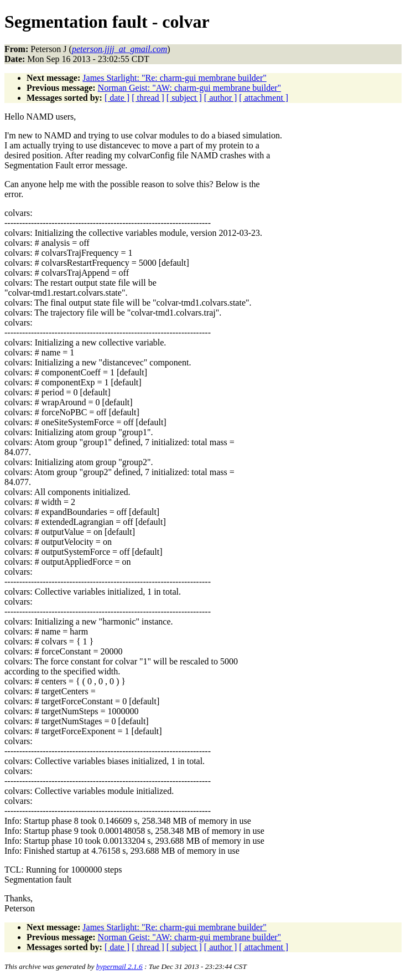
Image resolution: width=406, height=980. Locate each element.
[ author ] (221, 98)
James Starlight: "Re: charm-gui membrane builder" (175, 78)
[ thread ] (148, 98)
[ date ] (117, 98)
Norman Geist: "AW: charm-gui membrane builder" (190, 88)
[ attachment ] (264, 98)
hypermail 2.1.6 (119, 966)
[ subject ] (184, 98)
